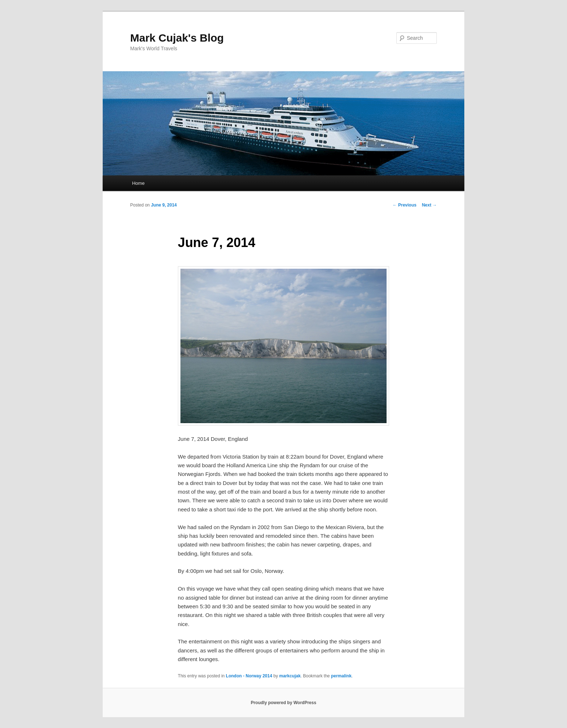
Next (429, 205)
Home (138, 183)
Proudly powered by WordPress (283, 703)
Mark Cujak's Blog (177, 38)
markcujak (290, 676)
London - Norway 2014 (249, 676)
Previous (405, 205)
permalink (341, 676)
